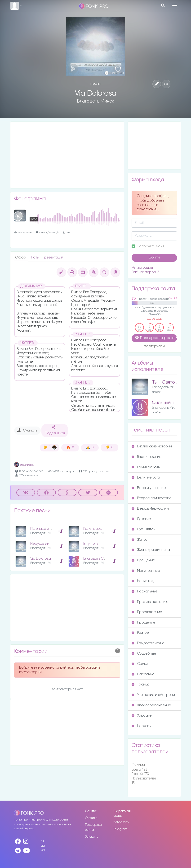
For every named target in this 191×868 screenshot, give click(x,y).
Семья (140, 664)
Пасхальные (145, 591)
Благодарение (147, 457)
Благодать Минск (95, 101)
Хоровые (142, 716)
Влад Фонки (24, 465)
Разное (140, 633)
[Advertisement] (67, 155)
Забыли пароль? (145, 272)
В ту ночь (91, 544)
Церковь (141, 726)
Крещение (143, 560)
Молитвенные (146, 571)
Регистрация (142, 268)
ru (42, 841)
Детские (141, 519)
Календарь (92, 529)
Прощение (143, 622)
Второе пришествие (152, 498)
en (43, 850)
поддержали (154, 347)
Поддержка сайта (93, 827)
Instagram (121, 822)
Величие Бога (146, 477)
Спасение (143, 674)
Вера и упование (149, 488)
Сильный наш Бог (170, 403)
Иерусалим (40, 544)
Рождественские (148, 643)
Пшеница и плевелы (47, 529)
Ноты (36, 257)
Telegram (120, 829)
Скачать (27, 430)
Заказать (91, 837)
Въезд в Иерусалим (150, 509)
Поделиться (55, 430)
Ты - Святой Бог (169, 382)
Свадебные (144, 654)
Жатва (140, 540)
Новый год (143, 581)
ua (43, 846)
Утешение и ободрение (154, 695)
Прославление (147, 612)
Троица (141, 684)
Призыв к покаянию (150, 602)
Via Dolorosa (41, 559)
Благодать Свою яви (100, 559)
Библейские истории (152, 446)
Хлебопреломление (151, 705)
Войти (154, 258)
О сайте (91, 818)
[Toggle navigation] (175, 5)
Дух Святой (144, 529)
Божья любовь (146, 467)
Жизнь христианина (151, 550)
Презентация (53, 257)
